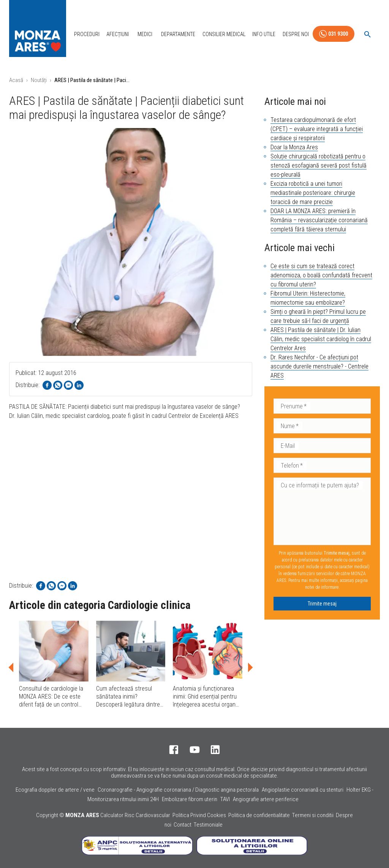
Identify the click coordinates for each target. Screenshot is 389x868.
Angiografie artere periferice (266, 799)
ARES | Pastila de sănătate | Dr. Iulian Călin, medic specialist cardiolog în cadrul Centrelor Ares (321, 339)
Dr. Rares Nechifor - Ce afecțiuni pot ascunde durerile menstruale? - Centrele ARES (319, 366)
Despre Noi (296, 34)
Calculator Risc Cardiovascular (135, 815)
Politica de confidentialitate (259, 815)
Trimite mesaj (322, 604)
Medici (145, 34)
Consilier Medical (224, 34)
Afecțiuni (118, 34)
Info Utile (264, 34)
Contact (183, 825)
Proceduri (87, 34)
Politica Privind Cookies (199, 815)
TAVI (225, 799)
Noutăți (39, 80)
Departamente (178, 34)
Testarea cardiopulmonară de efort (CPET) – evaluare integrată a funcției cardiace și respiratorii (317, 129)
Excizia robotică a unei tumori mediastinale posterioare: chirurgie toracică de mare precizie (313, 193)
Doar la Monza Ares (294, 147)
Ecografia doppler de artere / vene (55, 790)
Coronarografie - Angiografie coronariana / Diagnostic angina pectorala (178, 790)
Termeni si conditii (313, 815)
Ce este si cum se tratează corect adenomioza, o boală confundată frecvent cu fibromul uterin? (321, 275)
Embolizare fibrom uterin (190, 799)
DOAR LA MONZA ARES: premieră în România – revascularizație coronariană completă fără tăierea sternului (319, 220)
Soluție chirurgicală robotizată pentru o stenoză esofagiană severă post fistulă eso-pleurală (319, 165)
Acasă (16, 80)
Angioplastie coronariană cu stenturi (303, 790)
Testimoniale (208, 825)
